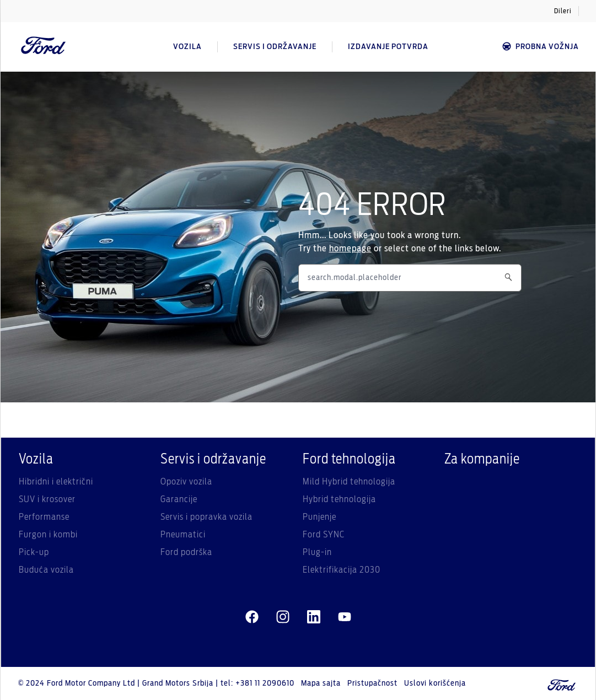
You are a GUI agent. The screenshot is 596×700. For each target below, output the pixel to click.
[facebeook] (252, 617)
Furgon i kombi (48, 535)
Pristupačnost (372, 683)
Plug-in (317, 552)
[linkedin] (314, 617)
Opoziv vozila (186, 482)
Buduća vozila (46, 570)
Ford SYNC (324, 535)
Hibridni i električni (56, 482)
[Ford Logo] (44, 47)
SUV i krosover (47, 499)
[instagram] (283, 617)
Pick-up (34, 552)
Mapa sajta (321, 683)
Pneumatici (183, 535)
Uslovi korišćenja (435, 683)
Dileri (563, 11)
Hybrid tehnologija (339, 499)
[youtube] (345, 617)
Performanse (44, 517)
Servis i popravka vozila (206, 517)
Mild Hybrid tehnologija (349, 482)
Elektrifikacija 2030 (342, 570)
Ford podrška (186, 552)
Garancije (179, 499)
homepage (350, 249)
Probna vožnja (540, 47)
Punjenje (320, 517)
